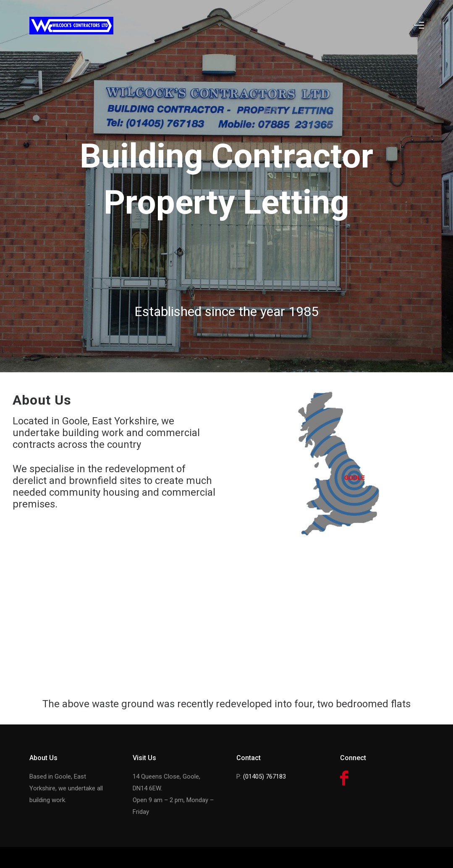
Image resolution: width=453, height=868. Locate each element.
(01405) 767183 (264, 776)
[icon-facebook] (344, 779)
